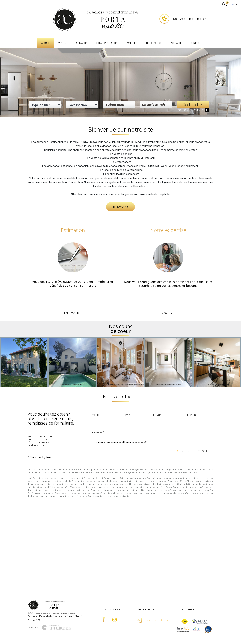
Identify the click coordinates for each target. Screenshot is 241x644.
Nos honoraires (60, 616)
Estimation (81, 43)
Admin (77, 616)
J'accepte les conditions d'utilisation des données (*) (122, 442)
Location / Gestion (107, 43)
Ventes (62, 43)
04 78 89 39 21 (190, 19)
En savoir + (120, 207)
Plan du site (32, 616)
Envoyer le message (194, 451)
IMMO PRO (132, 43)
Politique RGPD (34, 620)
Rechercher (193, 105)
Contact (195, 43)
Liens (70, 616)
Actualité (176, 43)
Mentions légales (46, 616)
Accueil (45, 43)
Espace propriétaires (152, 620)
